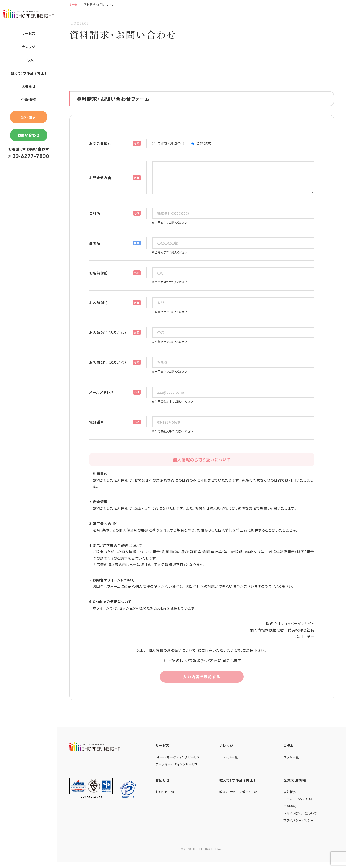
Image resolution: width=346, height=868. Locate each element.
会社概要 (290, 798)
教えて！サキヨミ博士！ (29, 73)
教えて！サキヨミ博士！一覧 (238, 798)
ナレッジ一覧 (229, 763)
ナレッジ (29, 47)
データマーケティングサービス (177, 770)
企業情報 (29, 100)
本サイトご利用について (300, 819)
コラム (29, 60)
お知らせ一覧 (165, 798)
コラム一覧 (291, 763)
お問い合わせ (29, 135)
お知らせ (29, 86)
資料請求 (29, 117)
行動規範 (290, 812)
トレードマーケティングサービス (178, 763)
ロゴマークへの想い (298, 805)
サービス (29, 33)
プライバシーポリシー (299, 826)
